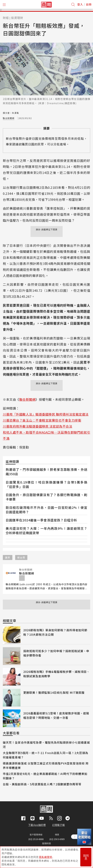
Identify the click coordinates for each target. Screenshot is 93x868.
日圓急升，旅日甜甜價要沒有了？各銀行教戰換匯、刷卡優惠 (46, 497)
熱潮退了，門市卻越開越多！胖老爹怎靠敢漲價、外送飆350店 (46, 472)
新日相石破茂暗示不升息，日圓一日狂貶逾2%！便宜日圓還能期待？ (46, 510)
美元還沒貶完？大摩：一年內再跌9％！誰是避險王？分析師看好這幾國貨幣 (46, 531)
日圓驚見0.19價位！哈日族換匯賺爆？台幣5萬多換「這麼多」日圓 (46, 484)
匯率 (8, 557)
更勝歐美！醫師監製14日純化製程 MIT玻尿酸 (54, 692)
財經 (6, 18)
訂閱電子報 (59, 825)
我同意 (86, 857)
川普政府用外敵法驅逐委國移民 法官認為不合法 (37, 426)
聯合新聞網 (9, 118)
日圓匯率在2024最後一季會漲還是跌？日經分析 (41, 520)
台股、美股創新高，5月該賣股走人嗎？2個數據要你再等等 (42, 784)
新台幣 (21, 557)
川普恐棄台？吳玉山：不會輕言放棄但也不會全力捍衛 (42, 420)
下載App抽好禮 (37, 825)
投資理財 (17, 18)
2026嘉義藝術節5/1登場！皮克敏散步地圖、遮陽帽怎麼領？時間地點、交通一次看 (56, 715)
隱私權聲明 (46, 857)
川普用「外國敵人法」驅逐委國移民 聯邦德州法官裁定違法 (46, 414)
